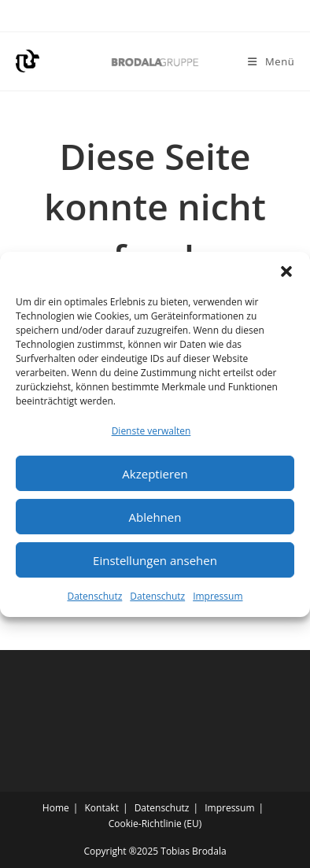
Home (56, 808)
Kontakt (101, 808)
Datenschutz (94, 601)
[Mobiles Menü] (271, 61)
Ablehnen (155, 521)
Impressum (218, 601)
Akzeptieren (155, 478)
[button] (286, 275)
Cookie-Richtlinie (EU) (155, 824)
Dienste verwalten (151, 435)
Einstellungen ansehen (155, 564)
